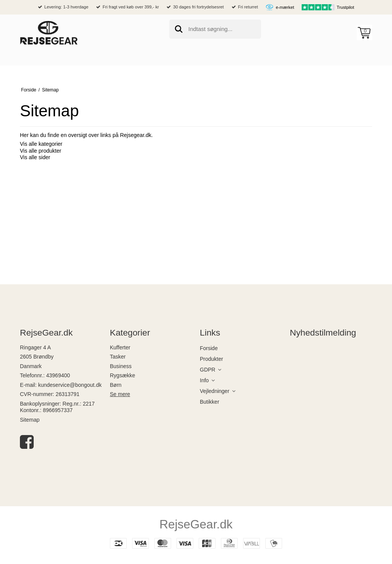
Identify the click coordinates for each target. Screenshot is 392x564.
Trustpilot (346, 7)
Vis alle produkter (41, 151)
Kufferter (120, 347)
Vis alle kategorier (41, 144)
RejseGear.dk (196, 524)
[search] (215, 29)
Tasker (118, 357)
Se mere (120, 394)
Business (121, 366)
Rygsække (122, 375)
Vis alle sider (35, 157)
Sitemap (30, 420)
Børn (116, 385)
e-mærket (285, 7)
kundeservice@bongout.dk (70, 385)
